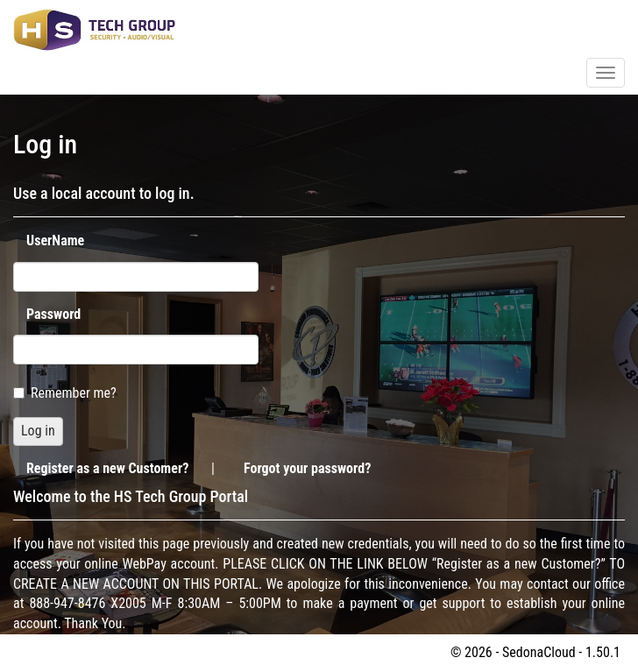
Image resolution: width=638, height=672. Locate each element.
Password (53, 314)
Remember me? (65, 393)
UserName (55, 241)
